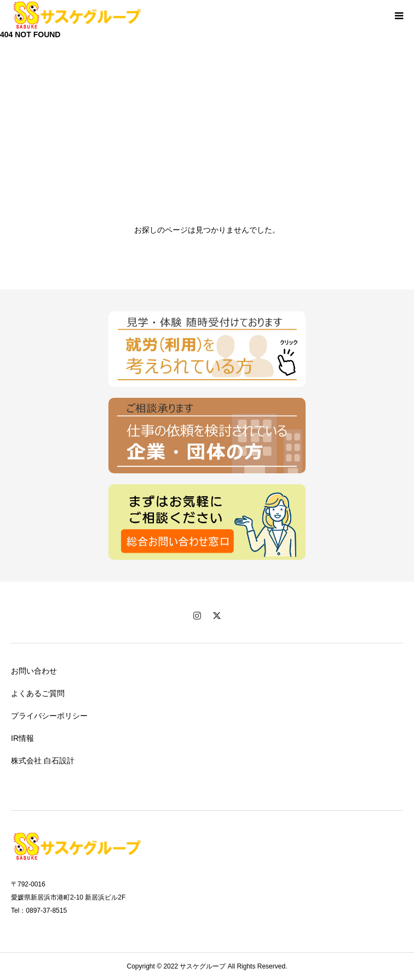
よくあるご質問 (38, 693)
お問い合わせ (34, 671)
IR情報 (22, 738)
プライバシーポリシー (49, 716)
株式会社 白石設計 (43, 761)
